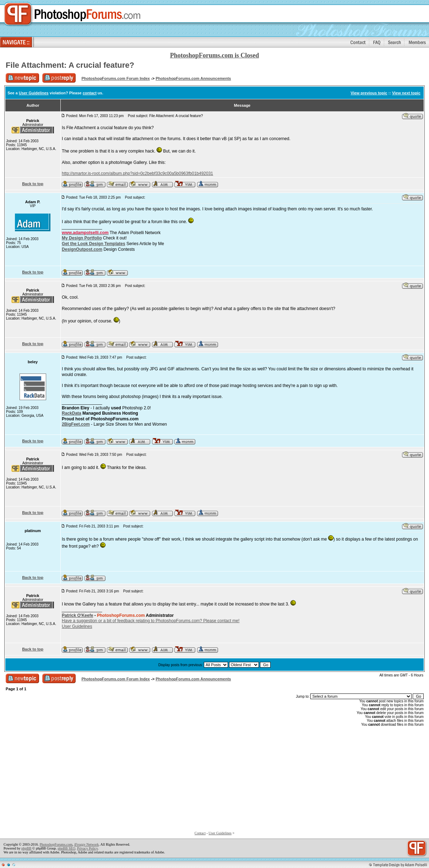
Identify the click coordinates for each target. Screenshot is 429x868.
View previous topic (369, 93)
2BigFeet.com (76, 424)
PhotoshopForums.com (56, 844)
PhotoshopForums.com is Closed (215, 55)
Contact (200, 833)
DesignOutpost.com (82, 249)
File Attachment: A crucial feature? (70, 65)
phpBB (26, 848)
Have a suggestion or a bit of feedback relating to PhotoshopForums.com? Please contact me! (151, 621)
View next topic (406, 93)
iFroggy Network (86, 844)
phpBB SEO (66, 848)
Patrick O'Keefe (77, 615)
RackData (72, 413)
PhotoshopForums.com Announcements (193, 78)
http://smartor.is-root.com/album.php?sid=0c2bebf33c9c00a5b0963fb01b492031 (137, 173)
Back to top (33, 184)
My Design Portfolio (82, 238)
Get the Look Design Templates (93, 244)
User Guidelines (34, 93)
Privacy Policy (87, 848)
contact (90, 93)
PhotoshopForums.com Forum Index (116, 78)
